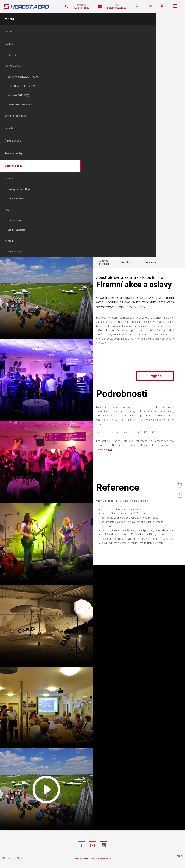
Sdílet (179, 495)
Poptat (155, 376)
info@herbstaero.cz (116, 8)
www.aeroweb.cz (103, 858)
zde (110, 449)
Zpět (179, 485)
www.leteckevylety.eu (84, 858)
